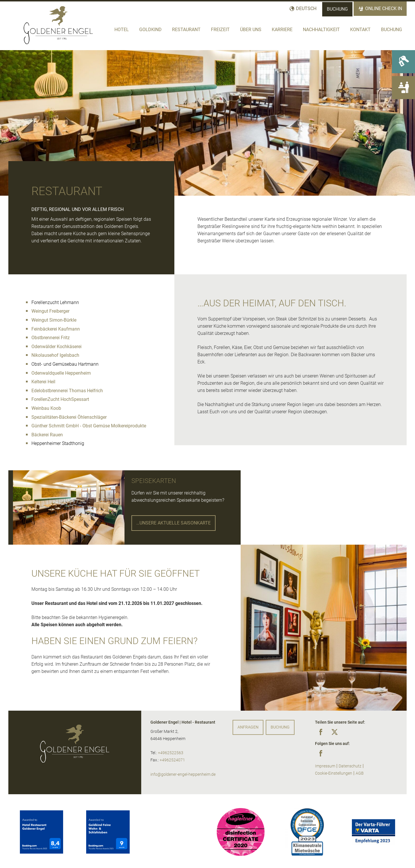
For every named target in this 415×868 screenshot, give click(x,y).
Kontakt (360, 30)
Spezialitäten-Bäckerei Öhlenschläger (69, 417)
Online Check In (384, 9)
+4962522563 (171, 753)
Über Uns (251, 30)
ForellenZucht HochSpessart (60, 399)
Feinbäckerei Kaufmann (56, 329)
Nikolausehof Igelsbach (55, 355)
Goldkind (150, 30)
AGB (360, 773)
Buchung (337, 9)
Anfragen (248, 727)
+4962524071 (172, 760)
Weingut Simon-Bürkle (54, 320)
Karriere (282, 30)
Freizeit (220, 30)
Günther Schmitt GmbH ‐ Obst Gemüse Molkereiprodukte (89, 426)
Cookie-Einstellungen (334, 773)
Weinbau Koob (46, 408)
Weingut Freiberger (50, 311)
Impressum (325, 766)
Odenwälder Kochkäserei (56, 347)
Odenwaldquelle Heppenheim (61, 373)
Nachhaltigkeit (321, 30)
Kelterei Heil (43, 382)
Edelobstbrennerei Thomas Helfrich (67, 391)
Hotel (122, 30)
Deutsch (306, 9)
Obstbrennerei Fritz (51, 338)
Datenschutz (350, 766)
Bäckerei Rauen (47, 435)
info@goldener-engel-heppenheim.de (183, 774)
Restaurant (186, 30)
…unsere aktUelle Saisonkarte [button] (173, 523)
